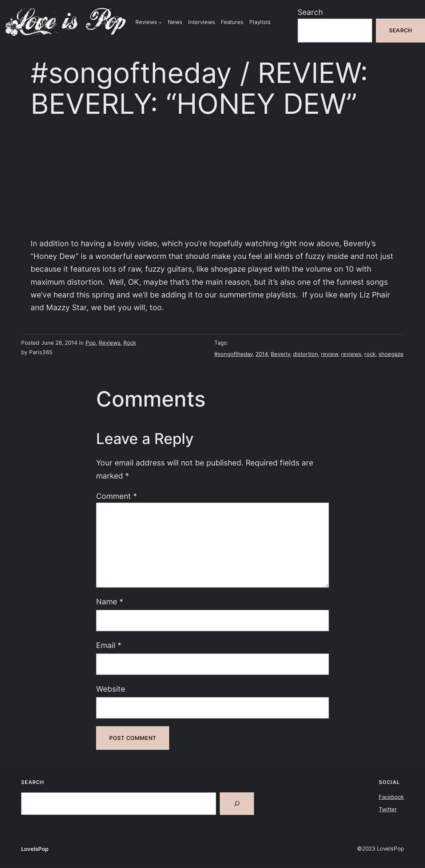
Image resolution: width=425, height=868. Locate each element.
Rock (130, 343)
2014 (262, 354)
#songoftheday (233, 354)
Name (110, 602)
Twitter (388, 809)
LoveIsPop (35, 849)
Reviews (110, 343)
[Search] (237, 804)
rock (370, 354)
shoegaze (391, 354)
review (329, 354)
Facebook (391, 797)
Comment (117, 496)
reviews (351, 354)
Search (310, 12)
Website (111, 689)
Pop (91, 343)
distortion (305, 354)
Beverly (280, 354)
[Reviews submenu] (160, 22)
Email (109, 645)
